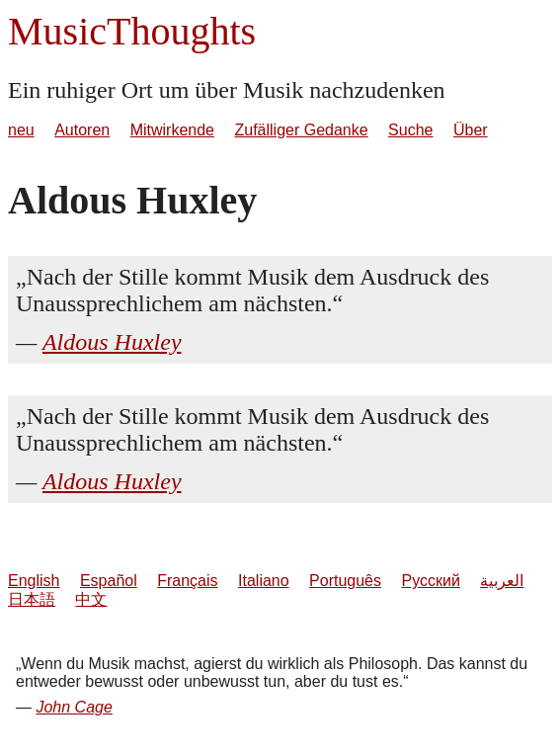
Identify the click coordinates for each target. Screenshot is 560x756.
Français (187, 581)
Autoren (82, 130)
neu (21, 130)
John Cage (74, 707)
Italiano (264, 581)
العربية (502, 581)
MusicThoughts (132, 31)
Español (109, 581)
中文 (91, 599)
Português (345, 581)
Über (471, 130)
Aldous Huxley (112, 342)
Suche (410, 130)
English (34, 581)
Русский (430, 581)
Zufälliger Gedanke (301, 130)
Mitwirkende (172, 130)
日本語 (32, 599)
